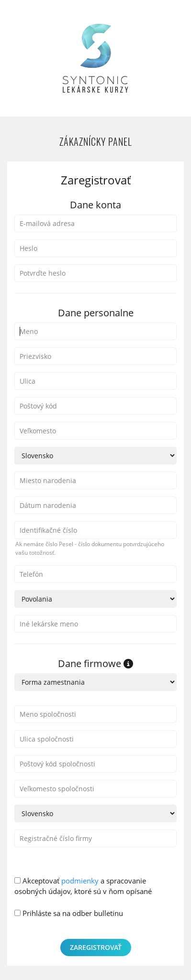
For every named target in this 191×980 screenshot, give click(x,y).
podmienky (80, 881)
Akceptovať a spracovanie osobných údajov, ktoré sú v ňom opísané (83, 886)
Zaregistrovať (96, 947)
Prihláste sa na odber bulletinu (69, 913)
